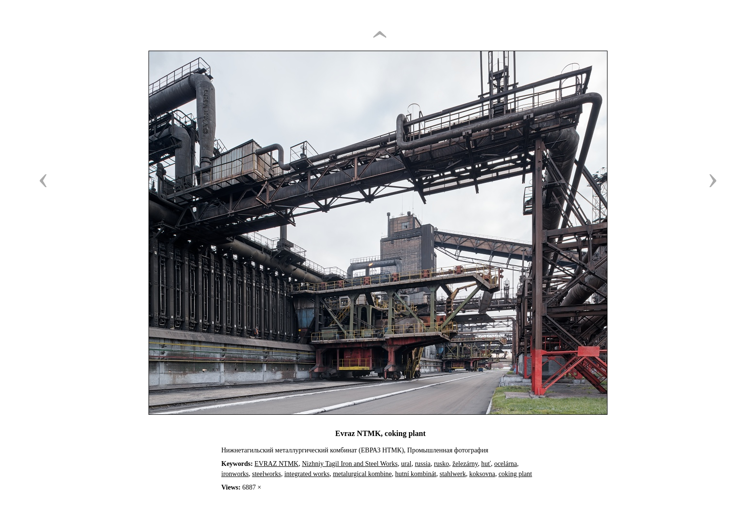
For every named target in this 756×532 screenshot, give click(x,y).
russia (423, 464)
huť (486, 464)
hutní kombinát (416, 474)
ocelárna (506, 464)
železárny (465, 464)
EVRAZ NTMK (277, 464)
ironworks (235, 474)
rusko (441, 464)
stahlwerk (453, 474)
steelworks (267, 474)
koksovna (482, 474)
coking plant (515, 474)
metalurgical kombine (362, 474)
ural (406, 464)
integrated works (307, 474)
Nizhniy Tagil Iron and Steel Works (350, 464)
